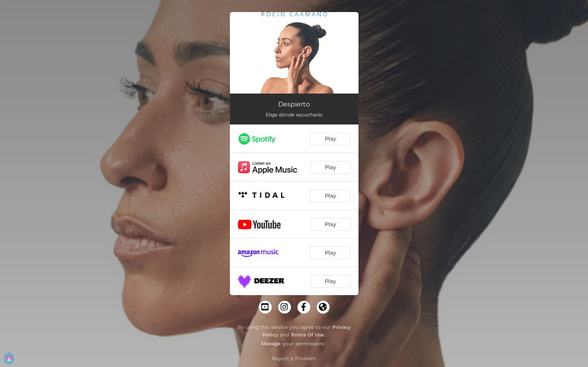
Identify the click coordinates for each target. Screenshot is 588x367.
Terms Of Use (307, 335)
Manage (271, 344)
